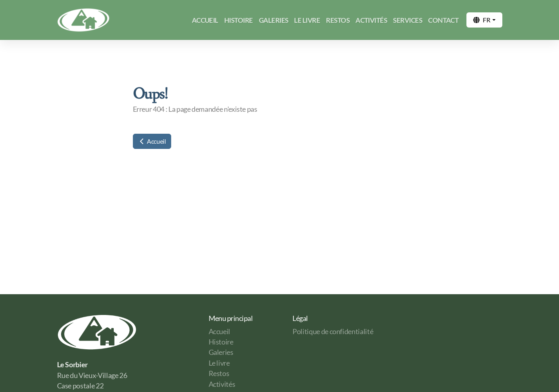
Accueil (152, 141)
